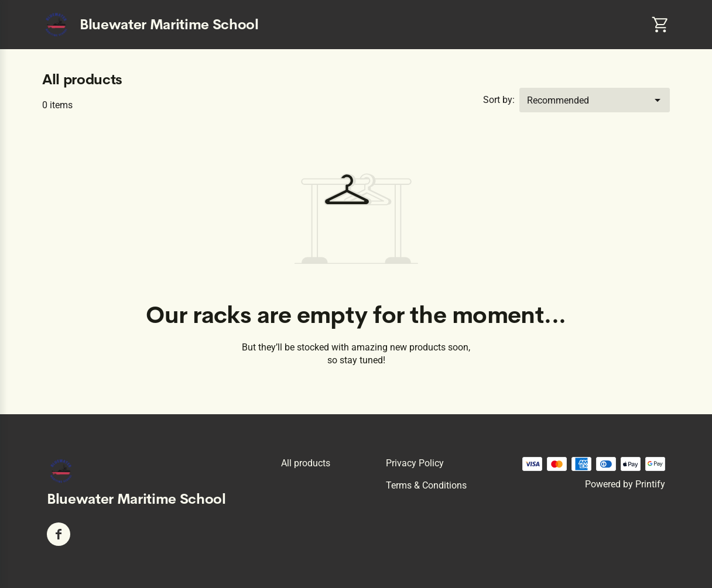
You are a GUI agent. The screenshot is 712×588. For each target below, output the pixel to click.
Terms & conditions (426, 485)
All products (306, 463)
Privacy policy (415, 463)
